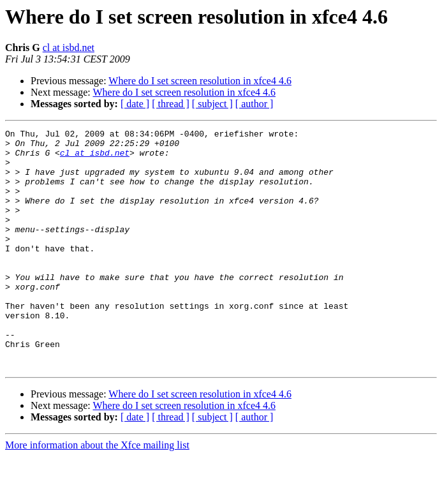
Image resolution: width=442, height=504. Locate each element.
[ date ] (135, 104)
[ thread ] (171, 104)
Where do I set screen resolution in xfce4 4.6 (200, 81)
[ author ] (254, 104)
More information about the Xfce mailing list (97, 493)
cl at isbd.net (69, 48)
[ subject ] (212, 104)
